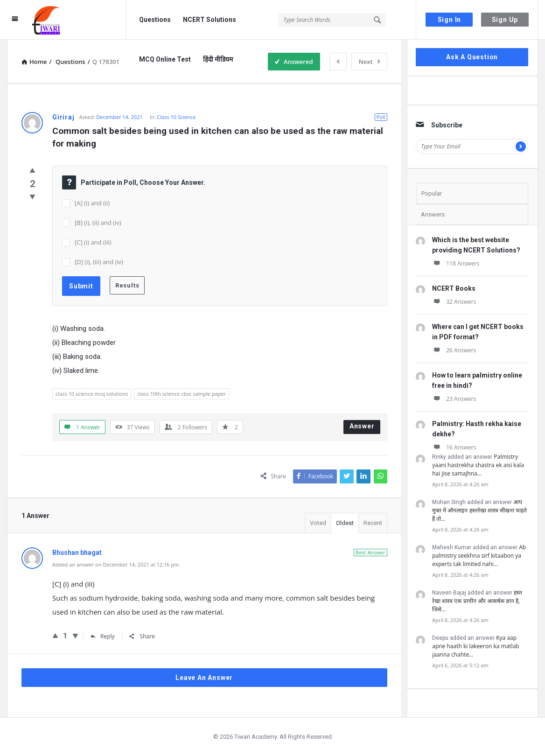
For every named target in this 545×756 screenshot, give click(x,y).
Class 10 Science (176, 117)
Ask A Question (472, 57)
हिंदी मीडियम (218, 59)
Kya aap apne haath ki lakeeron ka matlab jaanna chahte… (475, 646)
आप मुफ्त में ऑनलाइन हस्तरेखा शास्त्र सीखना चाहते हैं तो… (479, 510)
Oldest (345, 523)
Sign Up (505, 20)
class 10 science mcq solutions (92, 394)
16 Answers (454, 447)
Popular (432, 193)
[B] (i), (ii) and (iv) (98, 223)
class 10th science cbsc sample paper (182, 394)
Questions (155, 20)
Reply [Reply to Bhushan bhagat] (103, 636)
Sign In (450, 20)
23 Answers (454, 399)
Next (369, 62)
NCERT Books (454, 288)
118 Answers (456, 263)
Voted (318, 523)
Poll (381, 117)
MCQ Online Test (165, 59)
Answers (433, 214)
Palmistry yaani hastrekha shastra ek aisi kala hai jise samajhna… (478, 465)
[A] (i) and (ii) (92, 203)
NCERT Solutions (210, 20)
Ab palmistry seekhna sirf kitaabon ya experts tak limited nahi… (479, 556)
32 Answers (454, 302)
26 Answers (454, 350)
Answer (362, 426)
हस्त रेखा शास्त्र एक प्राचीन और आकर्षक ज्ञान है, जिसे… (477, 601)
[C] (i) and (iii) (93, 242)
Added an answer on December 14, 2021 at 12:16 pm (115, 564)
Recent (373, 523)
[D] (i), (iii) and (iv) (99, 262)
